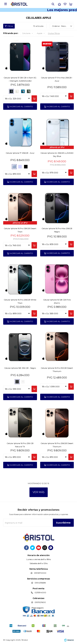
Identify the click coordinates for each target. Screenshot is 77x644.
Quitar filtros (54, 33)
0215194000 (40, 592)
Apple (40, 33)
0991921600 (40, 602)
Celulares (26, 33)
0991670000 (40, 573)
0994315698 (40, 583)
